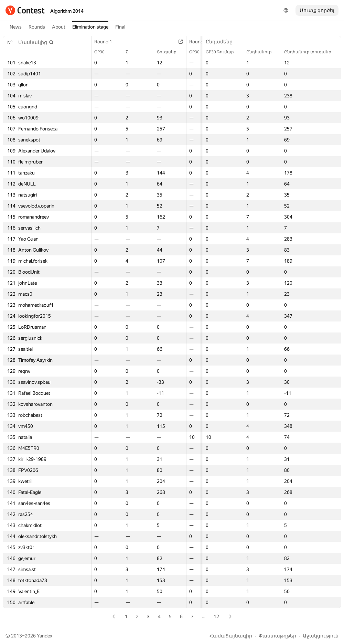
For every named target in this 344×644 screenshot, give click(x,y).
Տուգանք (170, 52)
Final (120, 27)
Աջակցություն (321, 636)
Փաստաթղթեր (277, 636)
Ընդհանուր (262, 52)
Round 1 (107, 42)
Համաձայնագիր (231, 636)
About (59, 27)
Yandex (45, 636)
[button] (36, 42)
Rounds (37, 27)
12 (216, 616)
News (16, 27)
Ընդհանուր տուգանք (311, 52)
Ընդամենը (223, 42)
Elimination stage (90, 27)
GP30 (103, 52)
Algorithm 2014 (67, 11)
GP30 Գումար (223, 52)
